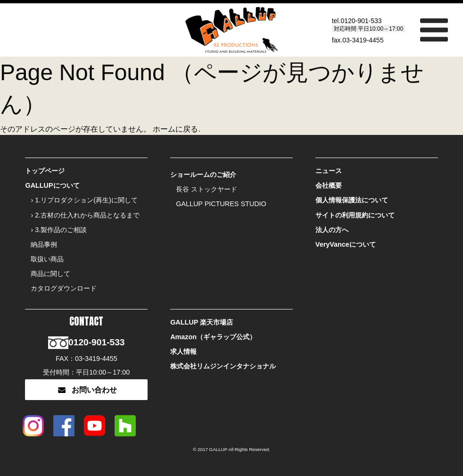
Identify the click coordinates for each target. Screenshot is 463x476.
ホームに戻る (175, 129)
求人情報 (183, 351)
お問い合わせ (86, 390)
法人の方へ (332, 230)
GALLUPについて (52, 185)
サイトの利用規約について (355, 215)
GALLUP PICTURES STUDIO (221, 204)
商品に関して (50, 274)
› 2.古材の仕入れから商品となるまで (85, 215)
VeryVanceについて (346, 244)
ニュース (329, 171)
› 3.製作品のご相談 (59, 230)
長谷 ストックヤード (207, 189)
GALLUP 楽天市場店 (202, 322)
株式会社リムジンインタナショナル (223, 366)
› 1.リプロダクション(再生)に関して (84, 200)
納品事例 (44, 244)
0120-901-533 (361, 20)
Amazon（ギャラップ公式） (213, 337)
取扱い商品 (47, 259)
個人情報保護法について (352, 200)
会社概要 (329, 185)
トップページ (45, 171)
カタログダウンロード (64, 288)
